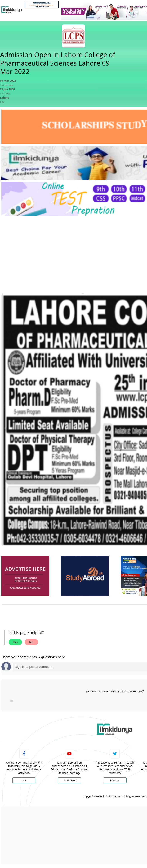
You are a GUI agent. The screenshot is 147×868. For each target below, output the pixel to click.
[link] (42, 4)
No (31, 642)
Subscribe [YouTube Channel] (69, 780)
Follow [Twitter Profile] (115, 780)
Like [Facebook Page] (24, 780)
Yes (15, 642)
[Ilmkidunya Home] (12, 10)
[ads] (25, 576)
